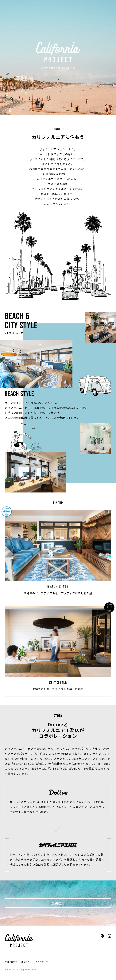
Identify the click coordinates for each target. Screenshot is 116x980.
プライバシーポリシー (44, 962)
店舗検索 (58, 903)
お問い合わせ (11, 962)
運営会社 (25, 962)
